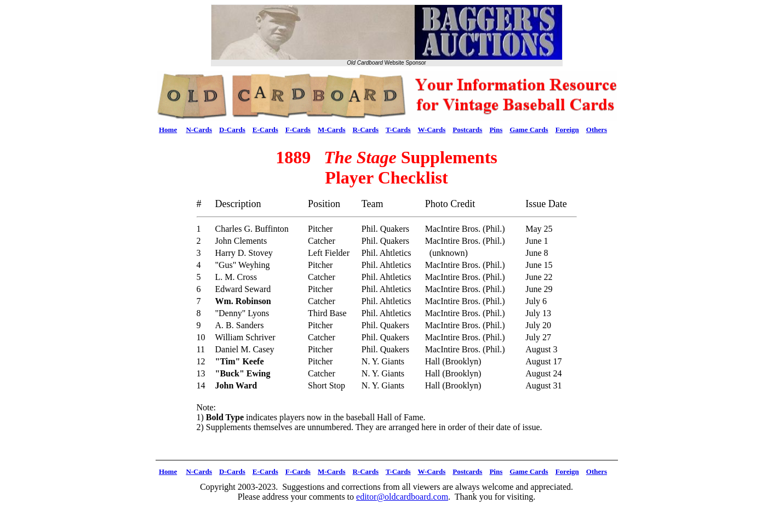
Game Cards (529, 130)
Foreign (567, 130)
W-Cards (431, 130)
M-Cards (332, 130)
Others (597, 130)
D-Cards (232, 130)
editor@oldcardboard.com (402, 497)
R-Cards (365, 130)
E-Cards (265, 130)
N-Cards (199, 130)
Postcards (467, 130)
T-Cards (398, 130)
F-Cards (298, 130)
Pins (496, 130)
